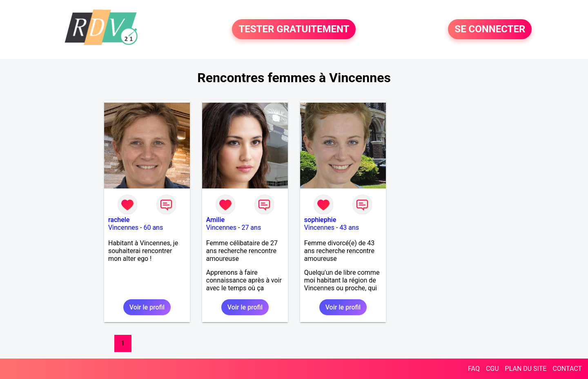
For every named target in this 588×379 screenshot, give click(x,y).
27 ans (251, 228)
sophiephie (320, 220)
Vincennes (123, 228)
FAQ (474, 369)
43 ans (349, 228)
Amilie (215, 220)
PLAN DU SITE (526, 369)
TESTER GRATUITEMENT (294, 29)
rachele (119, 220)
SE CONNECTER (490, 29)
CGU (492, 369)
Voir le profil (147, 307)
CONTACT (567, 369)
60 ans (153, 228)
